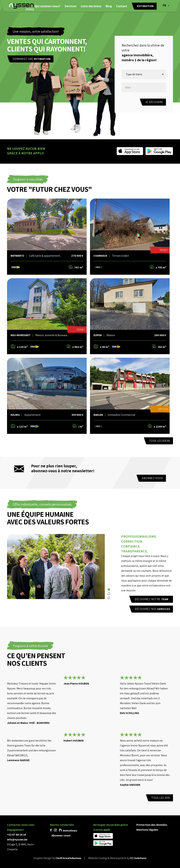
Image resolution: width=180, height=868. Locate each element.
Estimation (145, 6)
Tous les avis (161, 798)
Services (71, 6)
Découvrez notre (152, 599)
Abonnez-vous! (152, 478)
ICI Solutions (138, 858)
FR (164, 5)
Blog (109, 6)
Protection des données (152, 825)
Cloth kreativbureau (68, 858)
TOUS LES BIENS (160, 441)
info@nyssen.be (17, 839)
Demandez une (32, 59)
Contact (122, 6)
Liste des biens (91, 6)
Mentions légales (147, 830)
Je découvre (154, 102)
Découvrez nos (152, 609)
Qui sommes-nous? (48, 6)
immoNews (68, 831)
